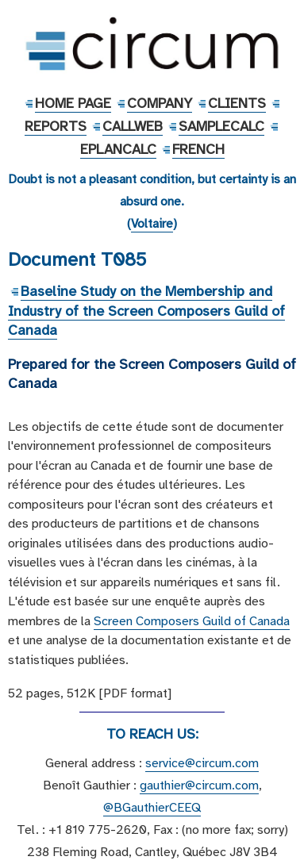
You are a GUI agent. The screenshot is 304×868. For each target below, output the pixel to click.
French (198, 149)
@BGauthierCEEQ (152, 808)
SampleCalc (221, 126)
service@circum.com (202, 763)
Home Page (73, 103)
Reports (56, 126)
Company (160, 103)
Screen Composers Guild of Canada (192, 621)
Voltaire (152, 224)
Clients (237, 103)
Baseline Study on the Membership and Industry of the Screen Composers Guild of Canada (146, 311)
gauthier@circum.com (199, 785)
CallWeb (133, 126)
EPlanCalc (118, 149)
